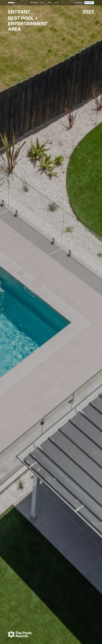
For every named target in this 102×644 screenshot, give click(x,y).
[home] (11, 3)
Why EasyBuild (34, 3)
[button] (43, 3)
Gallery (50, 3)
